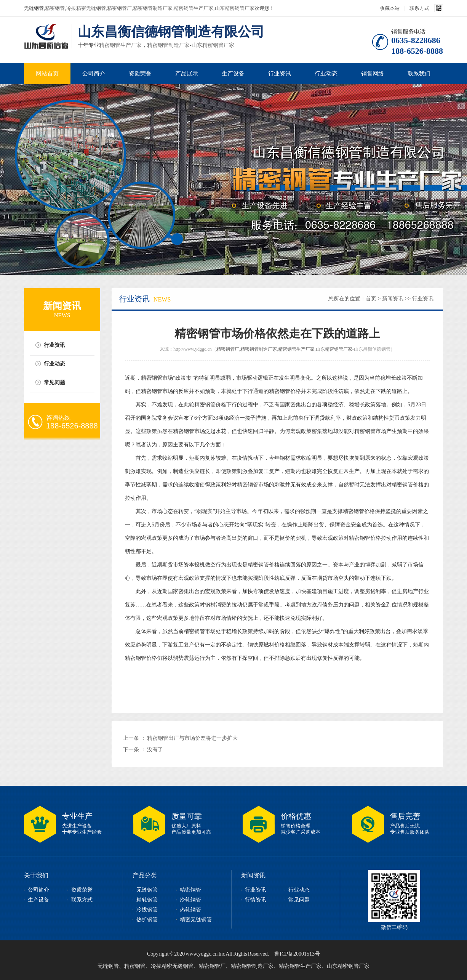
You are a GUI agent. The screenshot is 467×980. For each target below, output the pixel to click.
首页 (371, 299)
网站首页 (47, 74)
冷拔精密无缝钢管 (86, 8)
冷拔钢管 (147, 910)
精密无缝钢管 (196, 920)
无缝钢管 (147, 890)
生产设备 (233, 74)
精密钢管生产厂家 (194, 8)
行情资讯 (256, 900)
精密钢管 (55, 8)
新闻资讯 (393, 299)
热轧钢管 (190, 910)
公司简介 (94, 74)
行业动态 (326, 74)
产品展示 (187, 74)
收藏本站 (390, 8)
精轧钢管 (147, 900)
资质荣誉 (140, 74)
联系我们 (419, 74)
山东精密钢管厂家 (235, 8)
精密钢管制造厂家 (153, 8)
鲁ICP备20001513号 (297, 954)
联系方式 (419, 8)
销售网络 (373, 74)
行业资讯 (280, 74)
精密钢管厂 (119, 8)
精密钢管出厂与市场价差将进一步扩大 (192, 738)
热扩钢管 (147, 920)
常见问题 (54, 383)
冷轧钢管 (190, 900)
